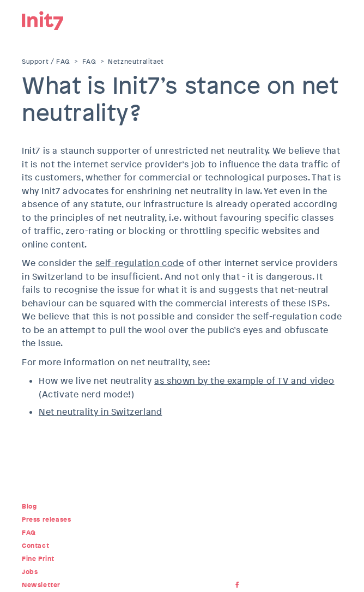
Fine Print (38, 559)
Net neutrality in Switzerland (100, 412)
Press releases (46, 519)
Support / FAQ (46, 62)
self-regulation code (140, 263)
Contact (35, 546)
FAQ (89, 62)
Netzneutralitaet (136, 62)
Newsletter (41, 585)
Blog (29, 506)
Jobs (30, 572)
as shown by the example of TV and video (244, 381)
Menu (334, 19)
